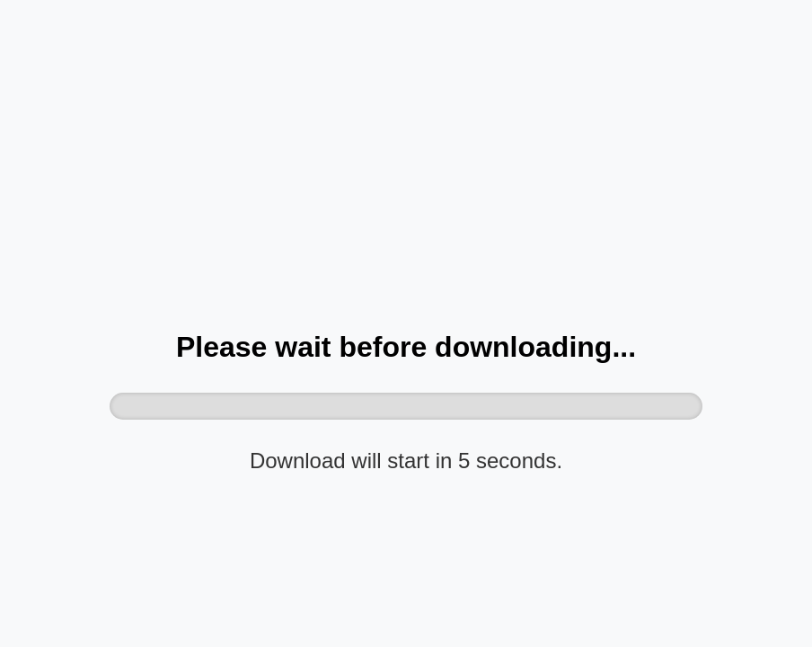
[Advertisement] (406, 176)
